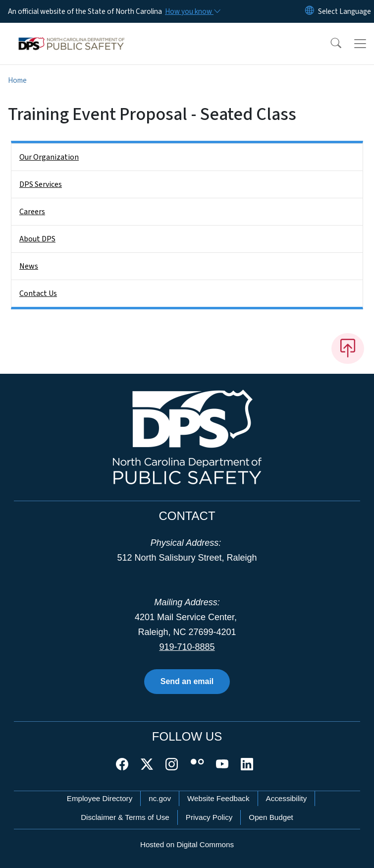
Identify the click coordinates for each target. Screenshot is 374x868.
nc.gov (160, 798)
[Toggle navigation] (360, 44)
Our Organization (49, 157)
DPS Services (41, 184)
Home (17, 80)
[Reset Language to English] (310, 11)
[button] (329, 44)
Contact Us (38, 293)
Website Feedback (218, 798)
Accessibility (287, 798)
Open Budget (271, 817)
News (29, 266)
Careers (32, 212)
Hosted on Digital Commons (187, 844)
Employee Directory (100, 798)
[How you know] (192, 11)
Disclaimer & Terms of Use (125, 817)
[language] (345, 11)
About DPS (37, 239)
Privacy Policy (209, 817)
